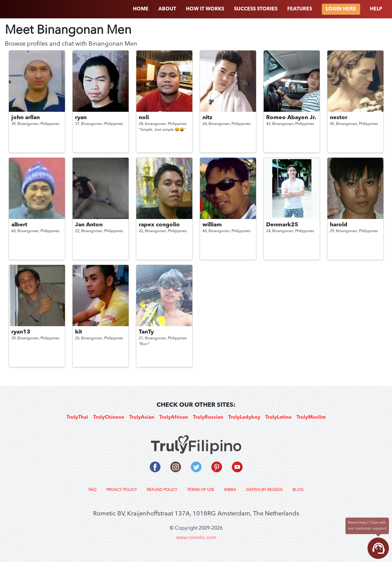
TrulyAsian (142, 417)
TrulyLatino (278, 417)
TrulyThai (77, 417)
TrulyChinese (109, 417)
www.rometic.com (196, 538)
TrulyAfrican (174, 417)
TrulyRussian (208, 417)
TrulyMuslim (311, 417)
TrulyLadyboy (244, 417)
